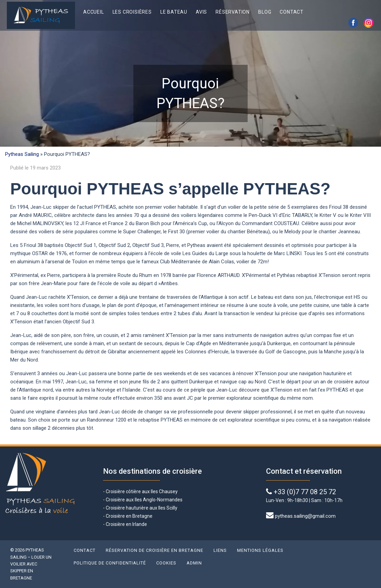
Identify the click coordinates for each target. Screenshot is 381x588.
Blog (265, 12)
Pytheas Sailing (22, 154)
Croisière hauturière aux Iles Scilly (142, 508)
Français (333, 22)
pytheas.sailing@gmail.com (305, 516)
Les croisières (132, 12)
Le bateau (174, 12)
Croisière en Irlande (126, 524)
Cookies (166, 563)
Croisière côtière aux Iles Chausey (142, 491)
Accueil (94, 12)
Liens (220, 550)
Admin (194, 563)
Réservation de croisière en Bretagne (155, 550)
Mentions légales (260, 550)
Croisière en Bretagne (129, 516)
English (318, 22)
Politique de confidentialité (110, 563)
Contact (292, 12)
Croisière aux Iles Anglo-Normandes (144, 500)
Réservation (233, 12)
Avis (201, 12)
